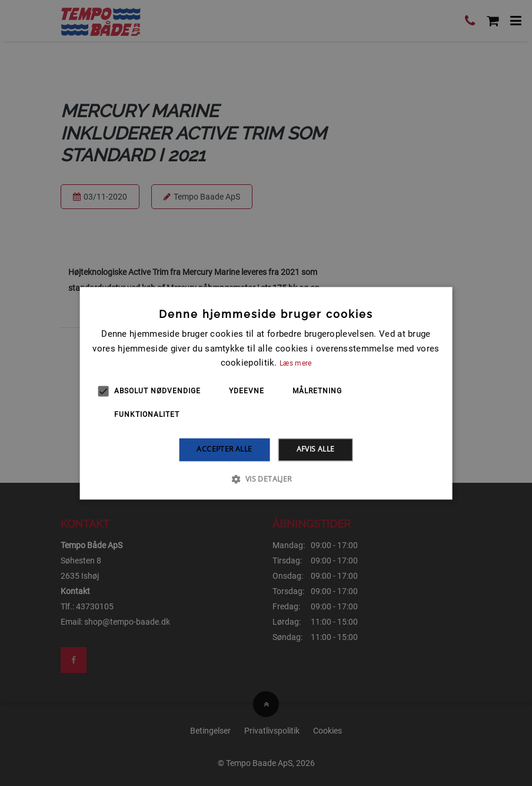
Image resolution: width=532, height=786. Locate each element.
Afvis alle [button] (316, 450)
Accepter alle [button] (224, 450)
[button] (266, 479)
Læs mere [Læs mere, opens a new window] (295, 364)
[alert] (266, 393)
